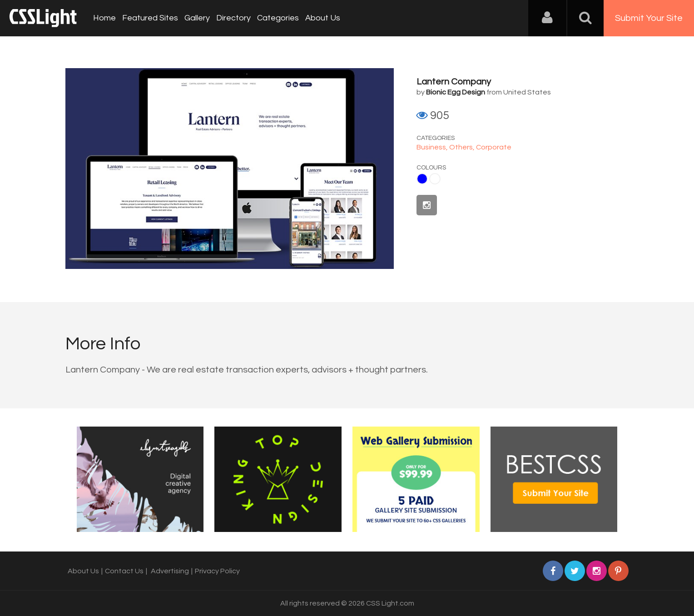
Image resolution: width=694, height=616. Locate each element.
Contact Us (124, 571)
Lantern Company (454, 82)
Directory (233, 18)
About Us (323, 18)
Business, (433, 147)
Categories (278, 18)
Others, (463, 147)
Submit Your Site (649, 18)
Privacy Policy (217, 571)
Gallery (197, 18)
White (435, 179)
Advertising (170, 571)
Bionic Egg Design (456, 92)
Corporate (494, 147)
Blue (422, 179)
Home (104, 18)
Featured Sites (150, 18)
